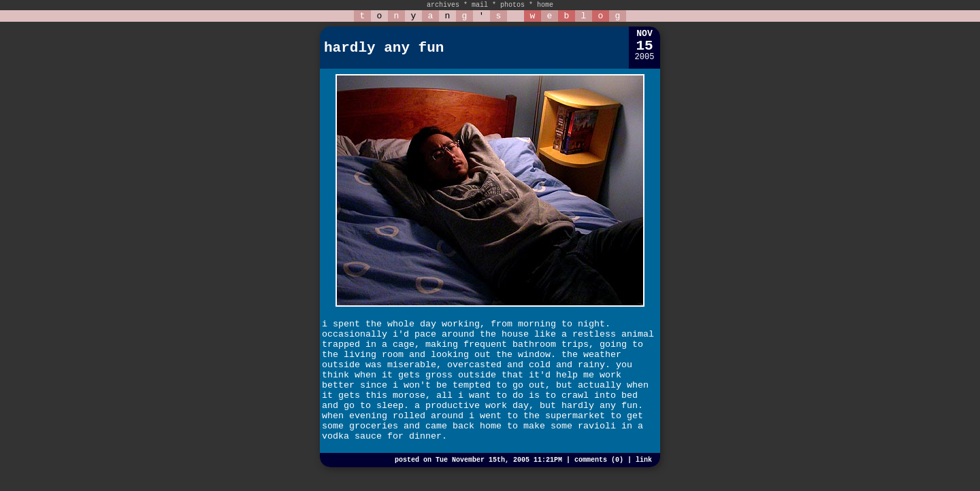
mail (480, 5)
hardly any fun (384, 48)
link (644, 460)
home (545, 5)
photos (512, 5)
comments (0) (599, 460)
